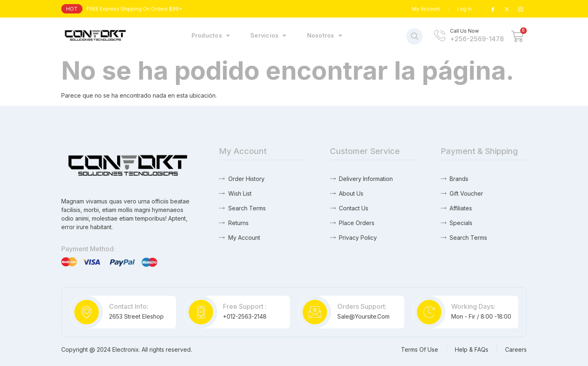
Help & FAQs (472, 349)
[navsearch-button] (414, 36)
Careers (516, 349)
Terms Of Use (420, 349)
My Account (426, 9)
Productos (211, 36)
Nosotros (325, 36)
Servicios (268, 36)
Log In (464, 9)
